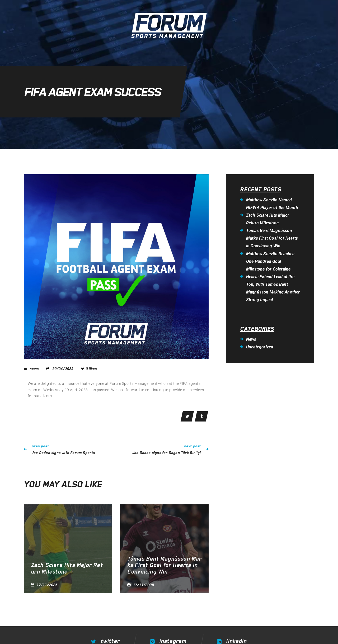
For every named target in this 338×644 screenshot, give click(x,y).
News (34, 369)
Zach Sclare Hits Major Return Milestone (67, 568)
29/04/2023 (63, 369)
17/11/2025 (47, 585)
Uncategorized (260, 347)
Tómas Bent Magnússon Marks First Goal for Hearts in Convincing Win (165, 565)
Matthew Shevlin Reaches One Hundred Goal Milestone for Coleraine (270, 261)
